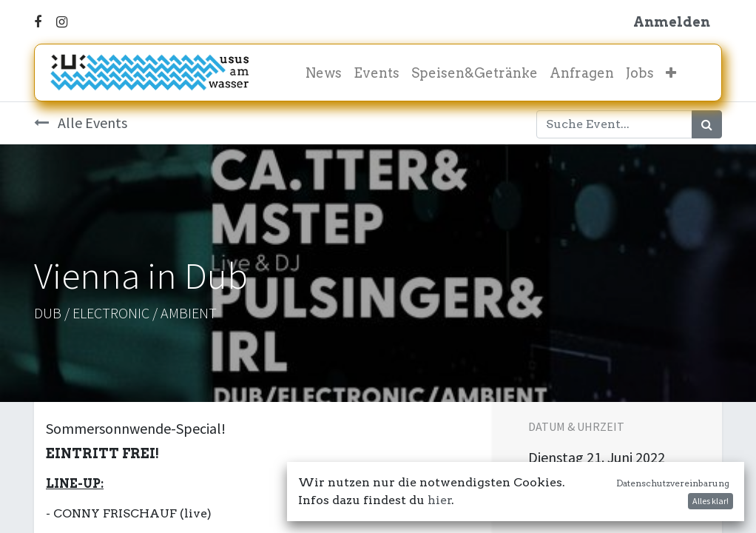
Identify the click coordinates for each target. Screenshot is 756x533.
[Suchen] (707, 124)
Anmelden (672, 22)
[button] (671, 73)
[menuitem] (324, 73)
